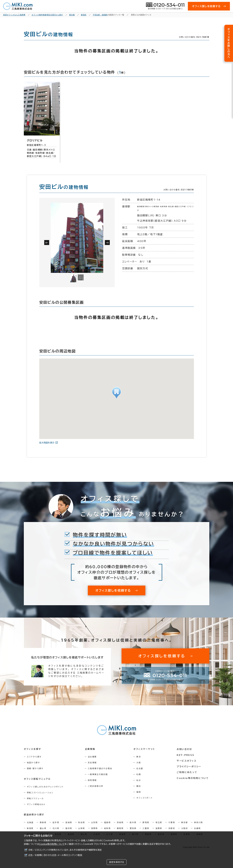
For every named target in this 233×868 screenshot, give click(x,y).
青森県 (43, 822)
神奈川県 (199, 822)
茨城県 (120, 822)
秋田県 (82, 822)
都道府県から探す (34, 814)
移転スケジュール (35, 798)
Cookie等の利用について (52, 844)
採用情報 (93, 780)
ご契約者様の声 (96, 786)
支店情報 (93, 763)
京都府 (172, 828)
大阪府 (185, 828)
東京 (140, 757)
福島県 (107, 822)
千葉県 (172, 822)
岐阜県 (107, 828)
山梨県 (82, 828)
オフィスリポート (146, 798)
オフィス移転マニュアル (37, 779)
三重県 (146, 828)
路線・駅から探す (35, 768)
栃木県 (133, 822)
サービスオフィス (187, 760)
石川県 (56, 828)
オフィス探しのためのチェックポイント (45, 786)
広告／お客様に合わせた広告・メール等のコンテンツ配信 (55, 855)
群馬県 (146, 822)
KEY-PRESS (186, 755)
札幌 (140, 774)
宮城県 (69, 822)
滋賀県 (159, 828)
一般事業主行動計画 (98, 774)
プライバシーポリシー (189, 766)
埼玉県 (159, 822)
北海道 (30, 822)
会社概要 (93, 757)
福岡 (140, 792)
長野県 (95, 828)
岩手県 (56, 822)
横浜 (140, 786)
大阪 (140, 763)
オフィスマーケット (145, 749)
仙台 (140, 780)
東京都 (185, 822)
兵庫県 (197, 828)
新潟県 (30, 828)
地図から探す (33, 763)
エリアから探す (34, 757)
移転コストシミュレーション (40, 792)
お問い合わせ (185, 749)
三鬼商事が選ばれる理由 (100, 768)
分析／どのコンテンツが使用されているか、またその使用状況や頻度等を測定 (65, 850)
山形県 (95, 822)
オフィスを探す (33, 749)
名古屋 (141, 768)
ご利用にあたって (187, 772)
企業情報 (90, 749)
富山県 (43, 828)
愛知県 (133, 828)
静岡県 (120, 828)
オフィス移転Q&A (36, 804)
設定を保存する (117, 862)
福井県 (69, 828)
